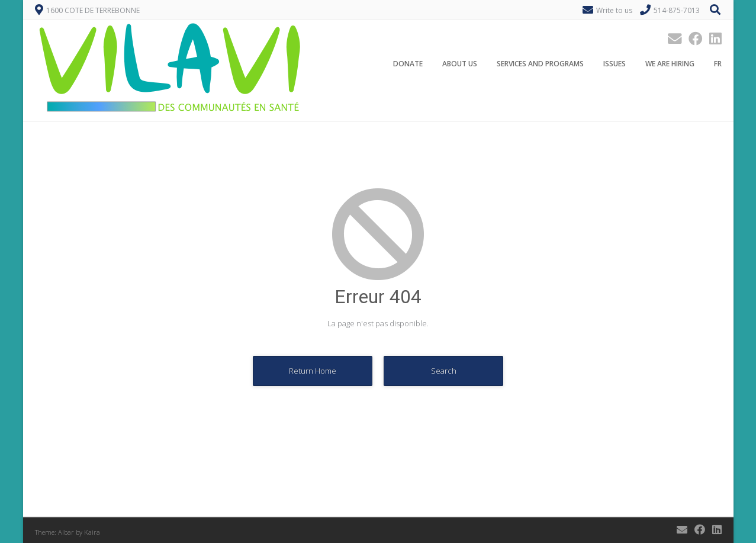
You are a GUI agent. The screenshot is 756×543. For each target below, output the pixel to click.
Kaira (92, 532)
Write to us (614, 10)
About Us (460, 64)
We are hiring (670, 64)
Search (444, 371)
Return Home (313, 371)
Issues (615, 64)
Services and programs (540, 64)
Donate (408, 64)
